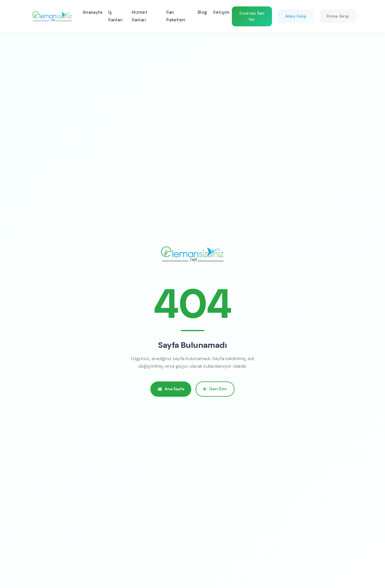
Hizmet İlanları (140, 16)
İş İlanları (115, 16)
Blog (202, 12)
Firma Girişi (338, 16)
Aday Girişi (296, 16)
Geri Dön (215, 389)
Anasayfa (92, 12)
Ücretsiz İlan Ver (252, 16)
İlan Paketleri (176, 16)
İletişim (221, 12)
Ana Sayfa (171, 389)
